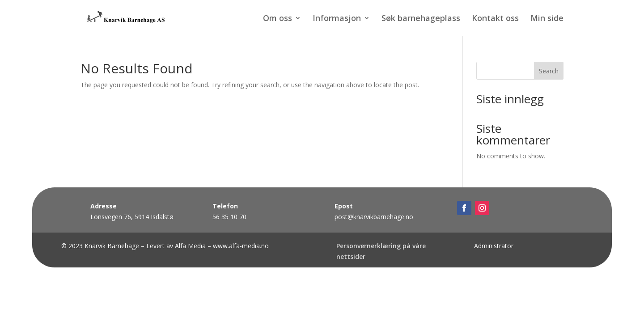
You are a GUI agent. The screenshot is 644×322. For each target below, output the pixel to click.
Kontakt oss (495, 19)
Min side (547, 19)
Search (549, 71)
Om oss (278, 19)
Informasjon (337, 19)
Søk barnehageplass (421, 19)
